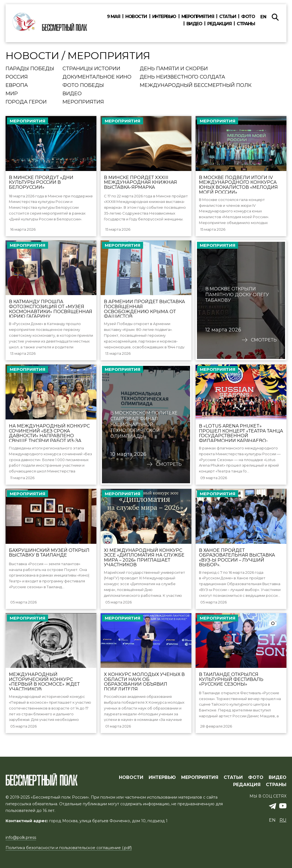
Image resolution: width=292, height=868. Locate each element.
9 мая (114, 17)
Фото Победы (83, 85)
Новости (136, 17)
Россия (17, 77)
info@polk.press (21, 837)
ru (283, 820)
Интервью (164, 17)
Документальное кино (97, 77)
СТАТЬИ (233, 778)
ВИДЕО (278, 778)
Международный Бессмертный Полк (196, 85)
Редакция (219, 24)
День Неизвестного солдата (182, 77)
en (263, 17)
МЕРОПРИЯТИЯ (200, 778)
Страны (246, 24)
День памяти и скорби (174, 69)
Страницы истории (91, 69)
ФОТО (256, 778)
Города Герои (26, 102)
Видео (194, 24)
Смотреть (264, 342)
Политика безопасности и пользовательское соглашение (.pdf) (69, 848)
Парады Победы (30, 69)
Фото (248, 17)
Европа (17, 85)
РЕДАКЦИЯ (247, 785)
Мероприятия (198, 17)
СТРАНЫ (276, 785)
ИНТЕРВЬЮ (162, 778)
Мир (12, 94)
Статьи (228, 17)
